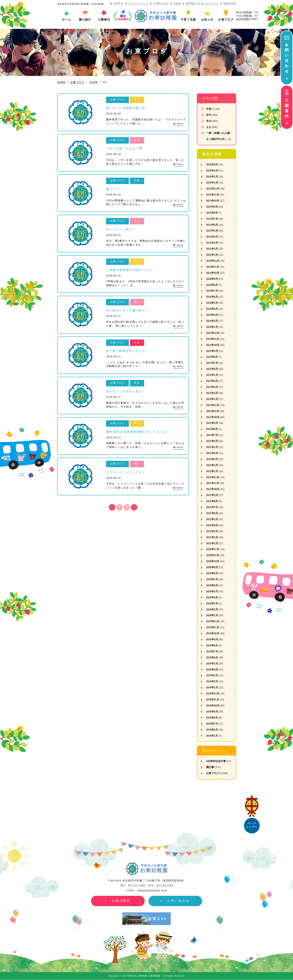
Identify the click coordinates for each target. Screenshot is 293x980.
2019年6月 (212, 658)
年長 (209, 109)
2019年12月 (213, 621)
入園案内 (104, 20)
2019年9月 (212, 639)
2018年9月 (212, 712)
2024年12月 (213, 261)
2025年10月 (213, 201)
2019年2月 (212, 681)
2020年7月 (212, 579)
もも (209, 127)
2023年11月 (213, 339)
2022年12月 (213, 405)
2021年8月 (212, 501)
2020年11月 (213, 555)
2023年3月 (212, 387)
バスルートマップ (138, 3)
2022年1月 (212, 471)
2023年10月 (213, 345)
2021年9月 (212, 495)
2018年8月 (212, 718)
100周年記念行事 (216, 761)
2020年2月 (212, 610)
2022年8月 (212, 429)
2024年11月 (213, 267)
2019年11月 (213, 627)
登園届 (177, 3)
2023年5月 (212, 375)
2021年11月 (213, 483)
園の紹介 (85, 20)
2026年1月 (212, 183)
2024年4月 (212, 309)
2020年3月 (212, 604)
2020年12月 (213, 549)
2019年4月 (212, 670)
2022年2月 (212, 465)
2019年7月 (212, 652)
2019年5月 (212, 664)
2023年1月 (212, 399)
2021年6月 (212, 513)
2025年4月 (212, 237)
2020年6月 (212, 585)
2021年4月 (212, 525)
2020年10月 (213, 561)
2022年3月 (212, 459)
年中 (209, 115)
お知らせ (207, 20)
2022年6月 (212, 441)
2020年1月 (212, 615)
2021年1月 (212, 543)
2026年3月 (212, 171)
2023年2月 (212, 393)
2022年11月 (213, 411)
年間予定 (118, 3)
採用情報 (191, 3)
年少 (209, 121)
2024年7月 (212, 291)
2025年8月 (212, 213)
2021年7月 (212, 507)
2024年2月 (212, 321)
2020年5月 (212, 591)
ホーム (66, 20)
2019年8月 (212, 646)
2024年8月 (212, 285)
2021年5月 (212, 519)
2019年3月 (212, 675)
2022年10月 (213, 417)
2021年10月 (213, 489)
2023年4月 (212, 381)
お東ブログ (226, 20)
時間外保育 (230, 3)
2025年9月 (212, 207)
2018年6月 (212, 730)
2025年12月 (213, 189)
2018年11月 (213, 700)
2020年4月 (212, 597)
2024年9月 (212, 279)
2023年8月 (212, 357)
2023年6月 (212, 369)
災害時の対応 (161, 3)
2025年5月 (212, 231)
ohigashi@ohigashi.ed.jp (152, 890)
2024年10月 (213, 273)
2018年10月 (213, 706)
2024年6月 (212, 297)
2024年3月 (212, 315)
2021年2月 (212, 537)
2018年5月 (212, 736)
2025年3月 (212, 243)
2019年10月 (213, 633)
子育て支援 (188, 20)
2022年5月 (212, 447)
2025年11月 (213, 195)
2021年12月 (213, 477)
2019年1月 (212, 688)
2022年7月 (212, 435)
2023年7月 (212, 363)
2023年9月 (212, 351)
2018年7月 (212, 724)
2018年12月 (213, 694)
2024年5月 (212, 303)
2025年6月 (212, 225)
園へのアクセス (210, 3)
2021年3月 (212, 531)
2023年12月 (213, 333)
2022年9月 (212, 423)
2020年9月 (212, 567)
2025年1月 (212, 255)
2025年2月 (212, 249)
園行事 (210, 767)
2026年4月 (212, 165)
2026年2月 (212, 177)
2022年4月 (212, 453)
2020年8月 (212, 573)
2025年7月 (212, 219)
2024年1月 (212, 327)
